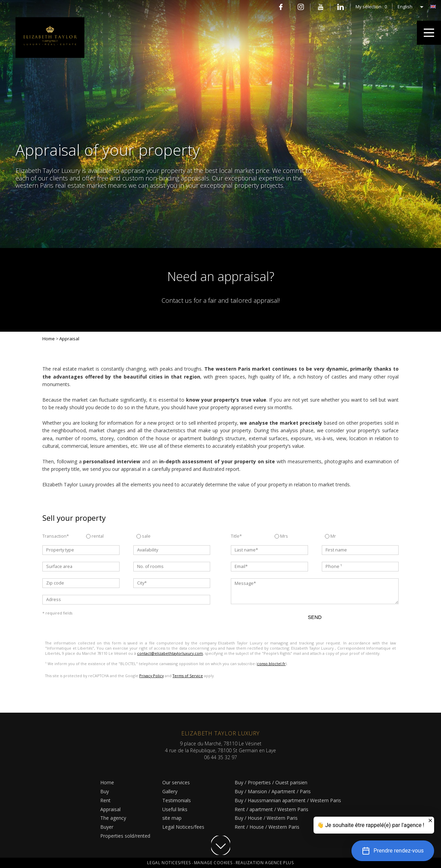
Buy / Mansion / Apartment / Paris (273, 791)
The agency (113, 818)
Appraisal (110, 809)
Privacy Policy (151, 676)
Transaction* (56, 536)
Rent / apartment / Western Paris (271, 809)
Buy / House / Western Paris (266, 818)
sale (143, 536)
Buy (105, 791)
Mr (330, 536)
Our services (176, 782)
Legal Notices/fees (183, 827)
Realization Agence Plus (265, 863)
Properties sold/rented (125, 836)
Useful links (175, 809)
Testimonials (177, 800)
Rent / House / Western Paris (267, 827)
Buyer (107, 827)
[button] (393, 851)
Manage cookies (214, 863)
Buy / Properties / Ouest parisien (271, 782)
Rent (105, 800)
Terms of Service (188, 676)
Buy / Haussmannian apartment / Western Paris (288, 800)
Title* (236, 536)
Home (107, 782)
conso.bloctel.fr (271, 664)
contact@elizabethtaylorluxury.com (170, 653)
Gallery (170, 791)
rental (95, 536)
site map (172, 818)
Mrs (281, 536)
